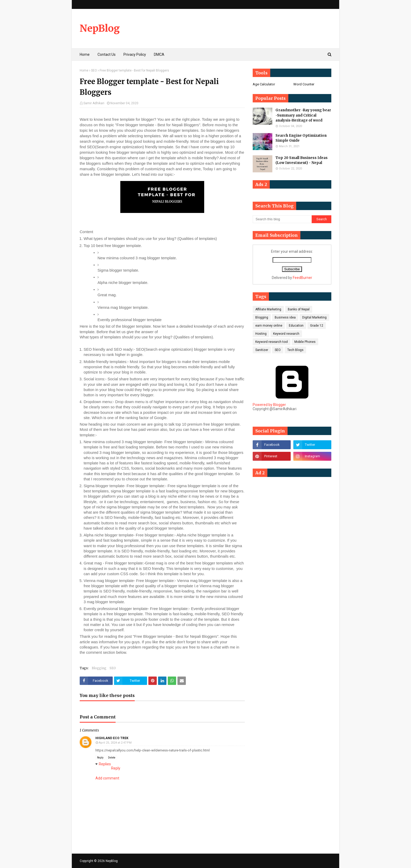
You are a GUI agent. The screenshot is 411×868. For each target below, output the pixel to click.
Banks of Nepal (299, 309)
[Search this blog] (282, 219)
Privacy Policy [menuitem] (135, 54)
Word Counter (304, 84)
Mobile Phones (305, 342)
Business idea (285, 317)
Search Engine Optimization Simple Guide (301, 138)
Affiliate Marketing (268, 309)
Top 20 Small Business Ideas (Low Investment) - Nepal (302, 160)
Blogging (99, 668)
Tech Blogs (295, 350)
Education (296, 326)
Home (84, 70)
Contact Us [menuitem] (107, 54)
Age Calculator (264, 84)
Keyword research (286, 334)
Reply (100, 758)
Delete (112, 758)
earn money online (269, 326)
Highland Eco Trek (112, 738)
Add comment (107, 778)
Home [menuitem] (85, 54)
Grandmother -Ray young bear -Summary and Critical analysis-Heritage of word (303, 115)
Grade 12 (317, 326)
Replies (105, 764)
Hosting (261, 334)
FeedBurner (302, 278)
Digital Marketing (314, 317)
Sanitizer (262, 350)
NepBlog (100, 28)
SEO (94, 70)
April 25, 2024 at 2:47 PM (115, 743)
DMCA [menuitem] (159, 54)
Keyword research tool (272, 342)
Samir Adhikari (94, 103)
